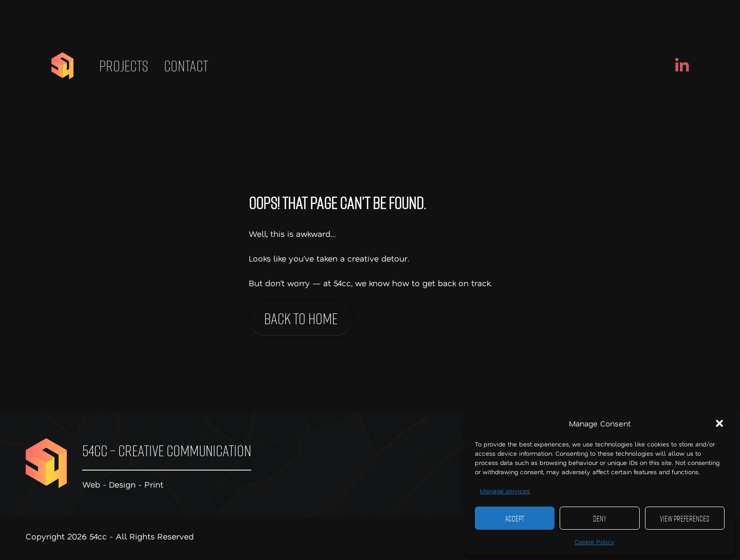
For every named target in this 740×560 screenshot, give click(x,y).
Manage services (505, 491)
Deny (600, 518)
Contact (186, 66)
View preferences (684, 518)
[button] (719, 423)
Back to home (301, 318)
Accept (515, 518)
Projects (124, 66)
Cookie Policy (595, 542)
